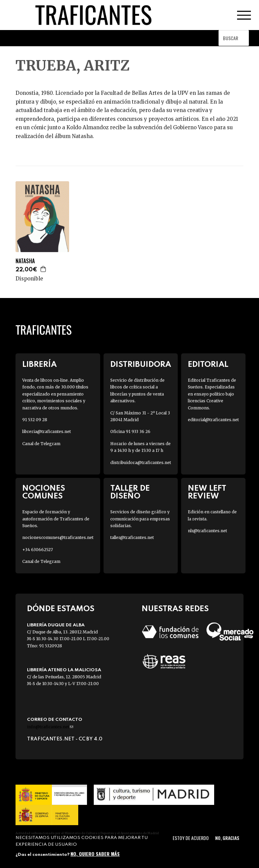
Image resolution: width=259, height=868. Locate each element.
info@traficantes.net (50, 727)
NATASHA (25, 261)
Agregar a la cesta (44, 269)
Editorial (208, 365)
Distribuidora (141, 365)
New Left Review (207, 492)
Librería (39, 365)
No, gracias (227, 838)
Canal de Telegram (41, 444)
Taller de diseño (130, 492)
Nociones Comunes (44, 492)
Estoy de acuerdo (191, 838)
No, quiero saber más (95, 854)
